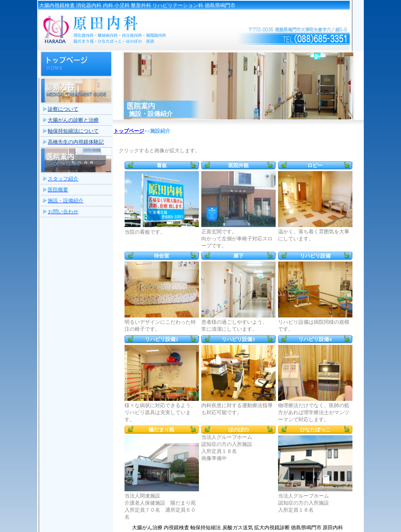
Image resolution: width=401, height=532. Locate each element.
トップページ (129, 131)
